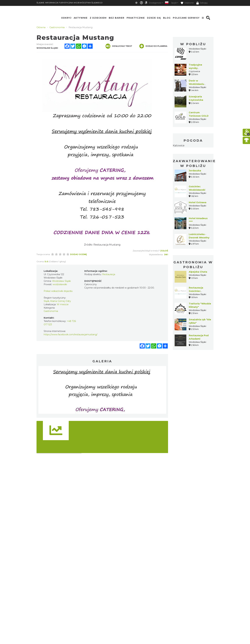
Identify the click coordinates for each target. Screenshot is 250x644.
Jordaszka (195, 171)
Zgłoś (164, 251)
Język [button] (174, 3)
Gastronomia (51, 311)
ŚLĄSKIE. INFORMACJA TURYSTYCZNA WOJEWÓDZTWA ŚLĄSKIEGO (70, 3)
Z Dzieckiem (98, 18)
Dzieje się (154, 18)
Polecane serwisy (186, 18)
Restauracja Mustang (107, 245)
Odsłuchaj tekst (119, 46)
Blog (167, 18)
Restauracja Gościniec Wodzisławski (197, 291)
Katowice (179, 146)
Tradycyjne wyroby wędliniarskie (197, 68)
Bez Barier (117, 18)
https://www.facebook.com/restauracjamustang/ (71, 334)
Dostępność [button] (155, 3)
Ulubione (187, 3)
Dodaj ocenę (79, 254)
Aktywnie (81, 18)
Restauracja (109, 274)
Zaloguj (202, 3)
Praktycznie (136, 18)
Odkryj (66, 18)
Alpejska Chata (198, 272)
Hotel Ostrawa (198, 202)
